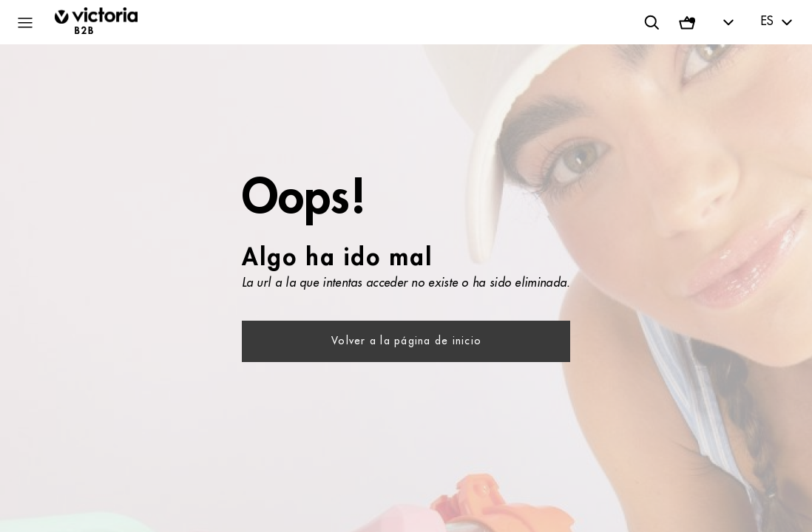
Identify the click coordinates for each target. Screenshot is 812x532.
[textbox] (778, 22)
